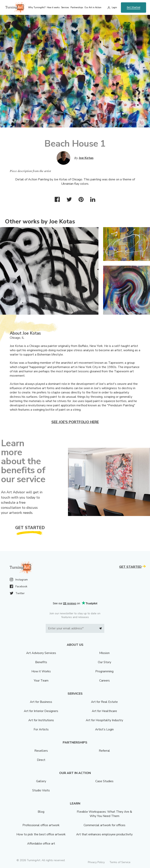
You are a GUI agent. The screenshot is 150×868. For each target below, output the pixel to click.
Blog (41, 812)
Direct (41, 760)
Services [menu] (65, 8)
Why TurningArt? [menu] (37, 8)
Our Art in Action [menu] (93, 8)
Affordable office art (41, 844)
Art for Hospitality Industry (104, 720)
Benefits (41, 662)
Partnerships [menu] (77, 8)
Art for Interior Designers (41, 711)
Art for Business (41, 702)
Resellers (41, 751)
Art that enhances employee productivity (104, 834)
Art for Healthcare (104, 711)
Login (114, 8)
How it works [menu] (53, 8)
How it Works (41, 671)
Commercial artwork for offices (104, 825)
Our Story (104, 662)
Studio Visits (41, 790)
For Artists (41, 729)
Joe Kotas (86, 158)
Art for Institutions (41, 720)
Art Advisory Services (41, 653)
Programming (104, 671)
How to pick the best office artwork (41, 834)
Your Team (41, 681)
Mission (104, 653)
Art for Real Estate (104, 702)
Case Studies (104, 781)
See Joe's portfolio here (75, 422)
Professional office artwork (41, 825)
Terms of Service (120, 862)
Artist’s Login (104, 729)
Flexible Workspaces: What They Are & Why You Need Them (104, 814)
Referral (104, 751)
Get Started (133, 7)
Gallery (41, 781)
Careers (104, 681)
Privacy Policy (96, 862)
